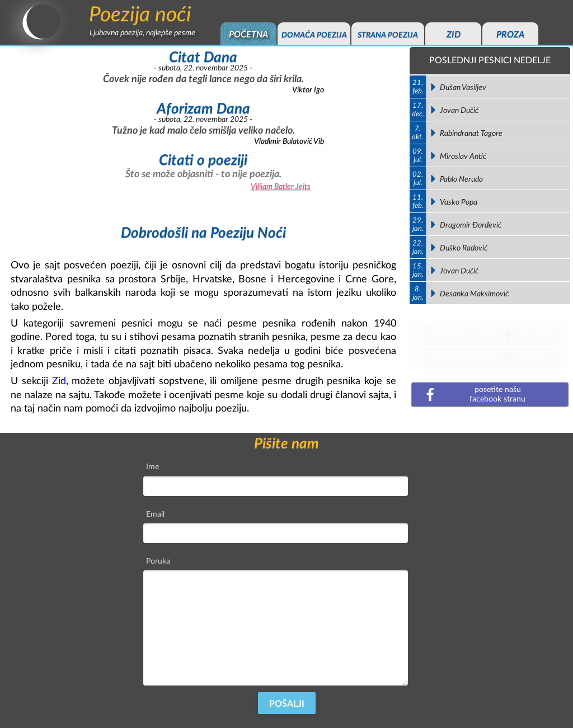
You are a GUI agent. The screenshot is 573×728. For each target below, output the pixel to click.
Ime (152, 467)
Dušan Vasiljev (463, 88)
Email (155, 514)
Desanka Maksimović (474, 294)
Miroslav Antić (463, 156)
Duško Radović (464, 248)
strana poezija (388, 35)
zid (454, 35)
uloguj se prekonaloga (491, 337)
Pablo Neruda (461, 179)
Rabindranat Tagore (471, 133)
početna (248, 35)
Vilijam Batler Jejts (281, 186)
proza (510, 35)
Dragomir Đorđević (471, 225)
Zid (59, 381)
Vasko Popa (459, 202)
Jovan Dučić (459, 110)
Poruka (158, 561)
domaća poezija (314, 35)
